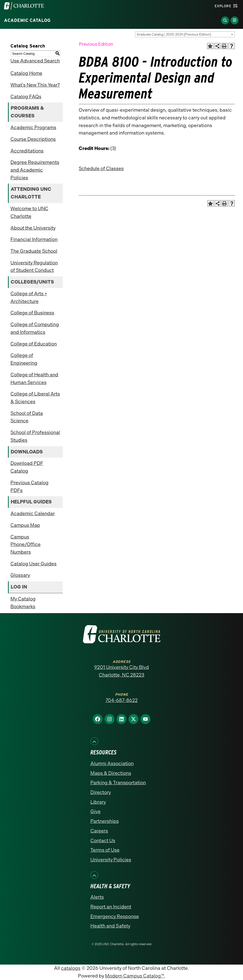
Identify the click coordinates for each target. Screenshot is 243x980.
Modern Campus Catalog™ (135, 976)
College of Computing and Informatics (35, 328)
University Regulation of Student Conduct (34, 267)
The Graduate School (34, 251)
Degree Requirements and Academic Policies (35, 170)
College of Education (34, 344)
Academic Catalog (27, 20)
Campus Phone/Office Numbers (26, 544)
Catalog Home (26, 73)
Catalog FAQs (26, 97)
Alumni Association (112, 763)
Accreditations (27, 151)
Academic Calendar (33, 514)
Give (95, 811)
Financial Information (34, 239)
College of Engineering (24, 359)
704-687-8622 (122, 700)
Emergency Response (115, 916)
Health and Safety (110, 926)
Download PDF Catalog (27, 467)
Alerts (97, 897)
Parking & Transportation (118, 783)
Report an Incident (111, 907)
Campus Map (25, 525)
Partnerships (105, 821)
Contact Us (103, 841)
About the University (33, 228)
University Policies (111, 860)
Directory (101, 792)
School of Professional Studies (35, 436)
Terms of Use (105, 850)
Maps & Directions (111, 773)
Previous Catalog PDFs (30, 487)
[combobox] (185, 34)
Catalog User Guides (33, 564)
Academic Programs (33, 127)
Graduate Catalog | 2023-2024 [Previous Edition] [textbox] (174, 34)
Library (98, 802)
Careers (99, 831)
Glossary (20, 575)
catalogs (71, 968)
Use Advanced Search (35, 61)
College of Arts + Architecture (29, 297)
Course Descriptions (33, 139)
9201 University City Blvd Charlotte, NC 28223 (121, 671)
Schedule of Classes (101, 169)
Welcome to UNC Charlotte (29, 212)
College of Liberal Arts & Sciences (35, 398)
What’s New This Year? (35, 85)
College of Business (32, 313)
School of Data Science (27, 417)
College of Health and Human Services (34, 379)
